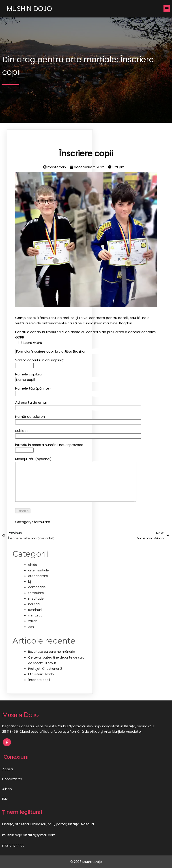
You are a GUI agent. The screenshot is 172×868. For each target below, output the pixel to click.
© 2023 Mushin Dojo (86, 862)
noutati (34, 604)
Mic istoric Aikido (41, 674)
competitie (37, 587)
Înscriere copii (39, 680)
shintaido (35, 615)
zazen (33, 621)
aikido (33, 565)
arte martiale (39, 570)
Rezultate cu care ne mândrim (52, 652)
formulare (42, 522)
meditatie (36, 599)
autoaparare (38, 576)
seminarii (35, 610)
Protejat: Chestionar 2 (45, 669)
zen (31, 627)
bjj (30, 582)
